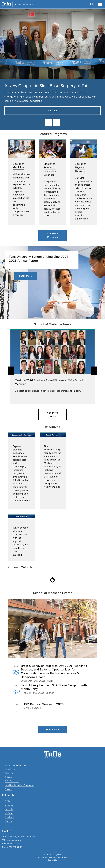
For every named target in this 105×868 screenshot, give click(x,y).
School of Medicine (24, 4)
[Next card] (56, 122)
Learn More (25, 276)
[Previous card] (49, 122)
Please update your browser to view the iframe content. (52, 691)
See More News (53, 414)
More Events (53, 729)
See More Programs (53, 235)
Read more (53, 111)
